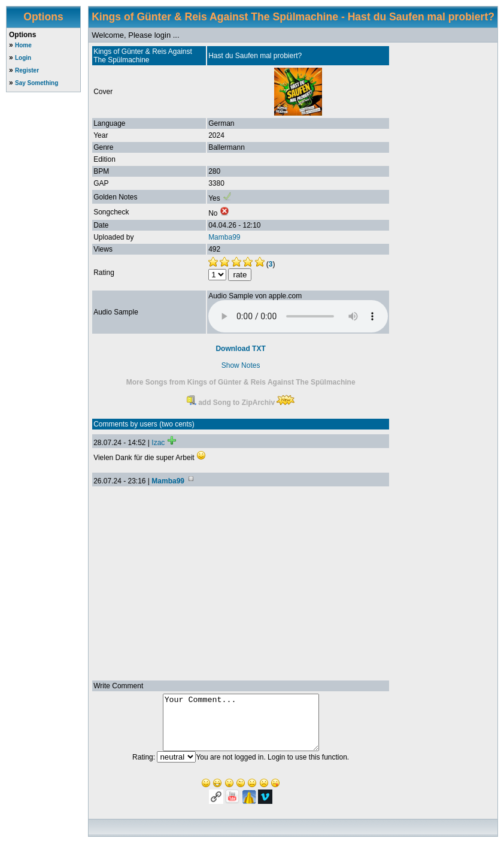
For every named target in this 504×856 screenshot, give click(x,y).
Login (23, 58)
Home (23, 45)
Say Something (37, 83)
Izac (158, 443)
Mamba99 (224, 237)
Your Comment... (241, 728)
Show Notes (241, 365)
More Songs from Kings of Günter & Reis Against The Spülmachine (241, 382)
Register (27, 70)
